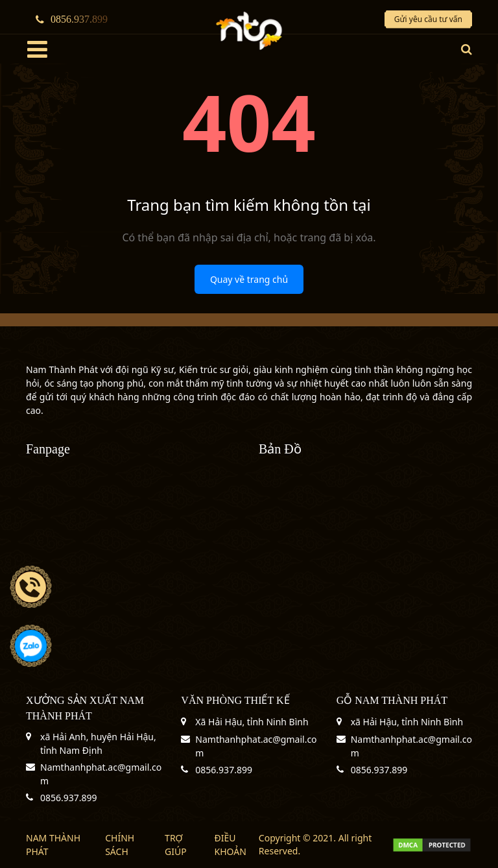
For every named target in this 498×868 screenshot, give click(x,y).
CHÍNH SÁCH (120, 845)
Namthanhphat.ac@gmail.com (101, 774)
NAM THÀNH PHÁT (53, 845)
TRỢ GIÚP (176, 845)
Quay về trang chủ (249, 279)
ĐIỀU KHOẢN (231, 845)
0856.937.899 (72, 19)
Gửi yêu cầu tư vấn (428, 19)
